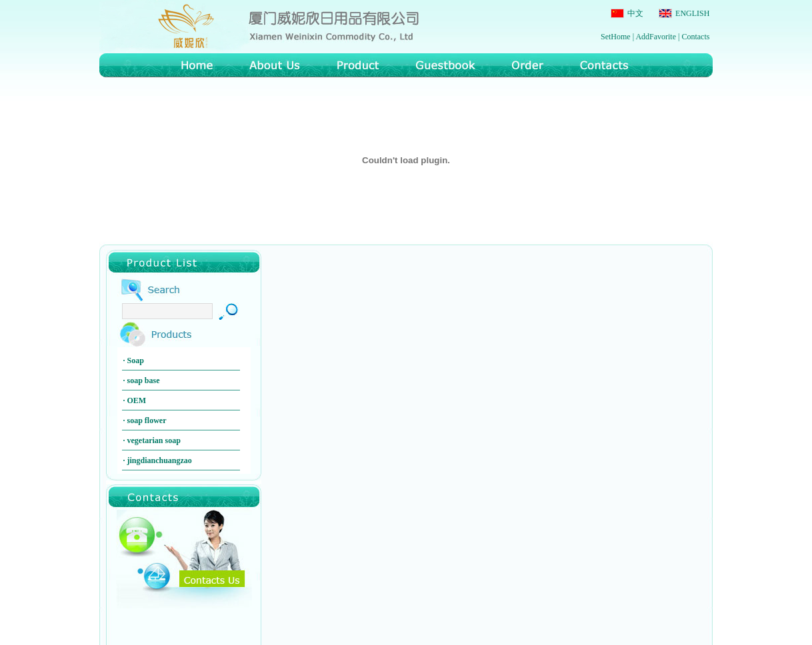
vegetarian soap (154, 440)
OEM (137, 400)
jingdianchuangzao (160, 460)
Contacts (695, 37)
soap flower (147, 420)
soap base (144, 380)
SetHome (616, 37)
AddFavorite (656, 37)
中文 (634, 13)
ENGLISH (691, 13)
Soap (136, 360)
